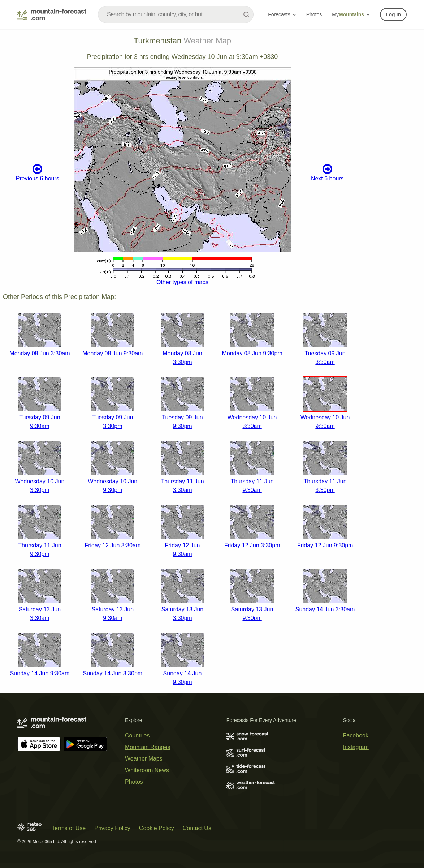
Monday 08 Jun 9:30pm (252, 353)
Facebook (356, 736)
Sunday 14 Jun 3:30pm (113, 673)
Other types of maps (182, 282)
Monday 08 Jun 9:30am (113, 353)
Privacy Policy (112, 828)
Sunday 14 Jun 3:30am (325, 609)
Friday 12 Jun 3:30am (113, 545)
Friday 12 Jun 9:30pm (325, 545)
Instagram (356, 747)
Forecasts (282, 14)
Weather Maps (144, 759)
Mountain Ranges (148, 747)
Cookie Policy (157, 828)
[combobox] (176, 14)
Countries (137, 736)
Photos (314, 14)
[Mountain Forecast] (52, 14)
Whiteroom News (147, 770)
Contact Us (197, 828)
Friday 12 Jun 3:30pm (252, 545)
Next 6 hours (327, 172)
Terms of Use (69, 828)
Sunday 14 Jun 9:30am (40, 673)
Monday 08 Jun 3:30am (40, 353)
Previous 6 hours (38, 172)
